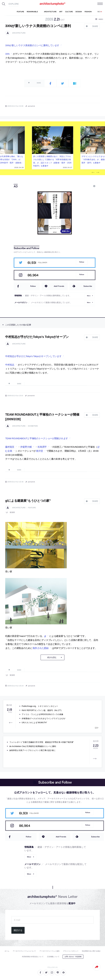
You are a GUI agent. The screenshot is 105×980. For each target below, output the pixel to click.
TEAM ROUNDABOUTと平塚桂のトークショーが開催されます (37, 438)
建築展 (12, 512)
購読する (18, 930)
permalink (31, 106)
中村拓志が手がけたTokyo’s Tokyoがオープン (37, 337)
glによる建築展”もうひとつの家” (28, 501)
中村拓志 (10, 365)
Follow (82, 262)
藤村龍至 (10, 447)
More (89, 296)
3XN (7, 54)
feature (32, 508)
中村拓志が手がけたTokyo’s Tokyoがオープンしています (33, 356)
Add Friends (59, 286)
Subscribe (88, 286)
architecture (19, 33)
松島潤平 (42, 447)
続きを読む (52, 657)
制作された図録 (41, 648)
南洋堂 (40, 451)
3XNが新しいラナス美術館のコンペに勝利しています (32, 45)
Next (98, 172)
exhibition (33, 426)
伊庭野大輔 (26, 447)
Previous (93, 172)
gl (7, 512)
